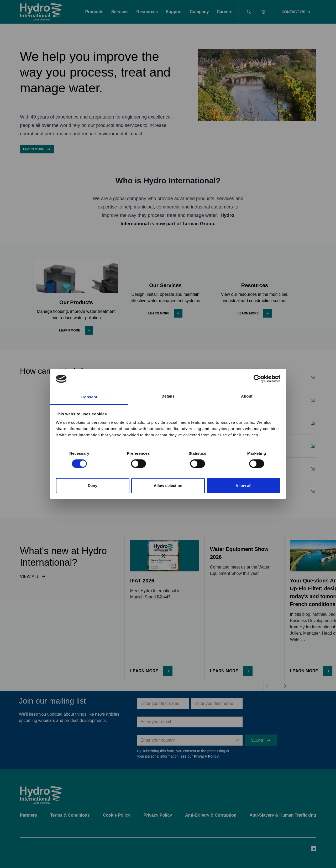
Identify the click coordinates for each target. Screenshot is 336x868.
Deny (93, 486)
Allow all (243, 486)
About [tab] (247, 396)
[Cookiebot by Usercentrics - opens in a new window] (257, 379)
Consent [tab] (89, 397)
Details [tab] (168, 396)
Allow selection (168, 486)
